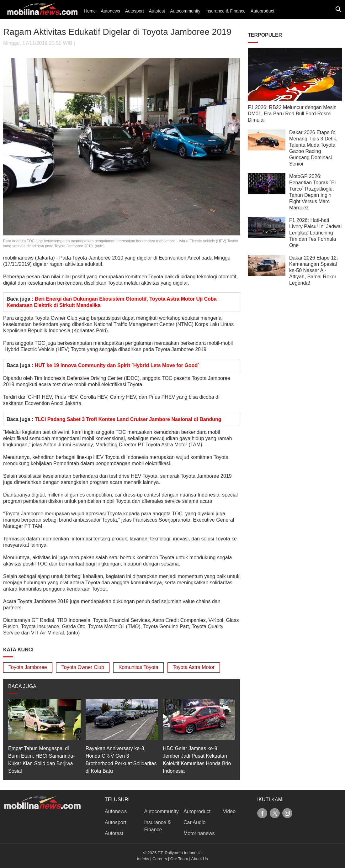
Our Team (179, 859)
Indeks (143, 859)
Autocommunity (185, 11)
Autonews (110, 11)
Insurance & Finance (226, 11)
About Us (200, 859)
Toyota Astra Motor (194, 667)
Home (90, 11)
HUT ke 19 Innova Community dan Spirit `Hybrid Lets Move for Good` (117, 365)
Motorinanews (199, 833)
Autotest (157, 11)
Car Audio (194, 822)
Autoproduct (263, 11)
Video (229, 811)
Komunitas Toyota (138, 667)
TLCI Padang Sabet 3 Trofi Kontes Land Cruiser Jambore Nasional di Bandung (128, 419)
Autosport (135, 11)
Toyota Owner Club (83, 667)
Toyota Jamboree (28, 667)
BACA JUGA (22, 686)
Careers (160, 859)
